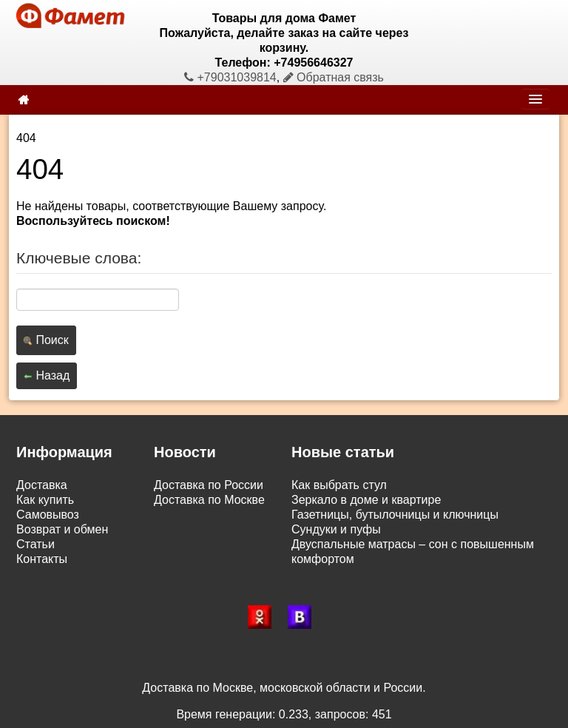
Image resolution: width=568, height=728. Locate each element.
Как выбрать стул (339, 485)
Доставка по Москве (209, 500)
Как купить (45, 500)
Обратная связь (334, 77)
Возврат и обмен (62, 529)
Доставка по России (209, 485)
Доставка (42, 485)
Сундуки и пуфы (336, 529)
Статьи (35, 544)
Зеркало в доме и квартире (366, 500)
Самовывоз (48, 515)
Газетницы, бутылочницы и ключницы (395, 515)
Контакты (42, 559)
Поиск (46, 340)
